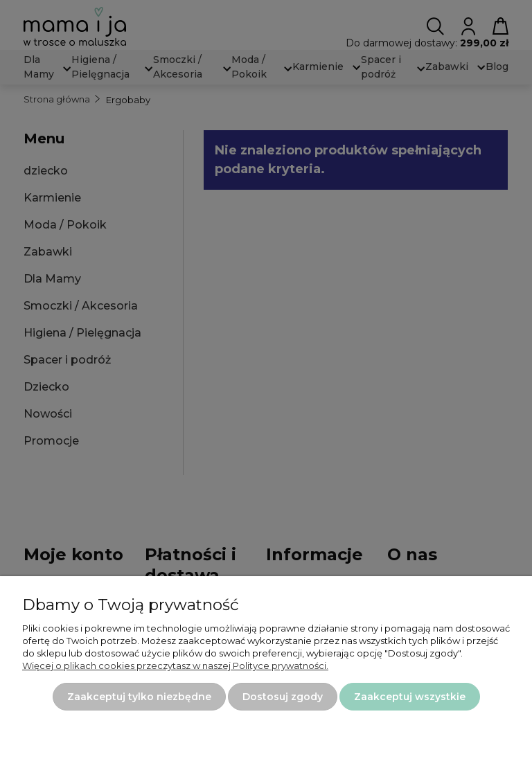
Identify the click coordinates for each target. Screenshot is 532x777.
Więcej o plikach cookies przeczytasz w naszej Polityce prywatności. (175, 666)
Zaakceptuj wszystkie (410, 697)
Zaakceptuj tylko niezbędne (139, 697)
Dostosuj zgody (283, 697)
